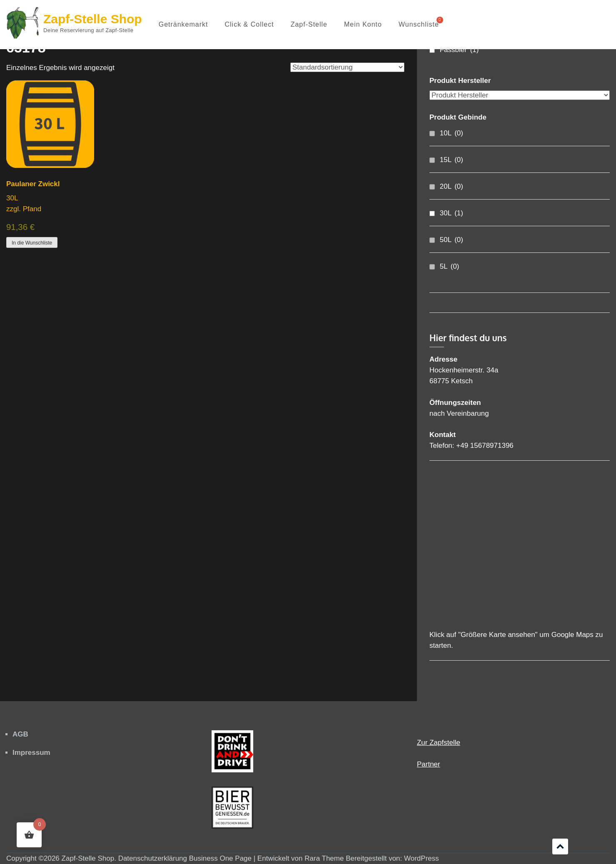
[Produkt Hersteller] (520, 95)
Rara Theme (324, 858)
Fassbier (459, 50)
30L (451, 213)
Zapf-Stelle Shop (93, 19)
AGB (20, 734)
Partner (429, 764)
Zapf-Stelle (309, 24)
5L (450, 266)
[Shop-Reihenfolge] (347, 67)
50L (451, 240)
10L (451, 133)
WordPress (421, 858)
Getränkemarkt (183, 24)
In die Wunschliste (32, 243)
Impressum (31, 753)
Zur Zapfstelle (439, 743)
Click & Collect (249, 24)
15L (451, 160)
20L (451, 186)
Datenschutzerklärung (153, 858)
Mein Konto (363, 24)
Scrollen (560, 847)
